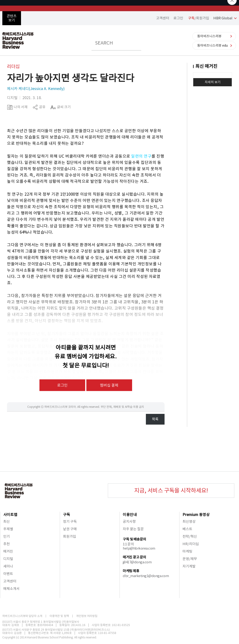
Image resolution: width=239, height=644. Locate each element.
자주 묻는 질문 (133, 529)
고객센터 (163, 18)
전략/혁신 (190, 536)
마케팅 (187, 551)
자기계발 (189, 566)
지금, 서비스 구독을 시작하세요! (171, 490)
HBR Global (223, 18)
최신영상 (189, 521)
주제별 (8, 529)
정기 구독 (70, 521)
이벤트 (8, 574)
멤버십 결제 (109, 385)
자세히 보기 (213, 82)
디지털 (8, 559)
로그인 (178, 18)
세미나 (8, 566)
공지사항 (129, 521)
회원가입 (70, 536)
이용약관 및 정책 (59, 616)
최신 (7, 521)
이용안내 (130, 515)
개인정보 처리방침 (87, 616)
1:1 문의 (128, 544)
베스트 (187, 529)
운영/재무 (190, 559)
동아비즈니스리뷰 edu (213, 45)
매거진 (8, 551)
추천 (7, 544)
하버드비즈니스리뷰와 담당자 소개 (22, 616)
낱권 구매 (70, 529)
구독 (67, 515)
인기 (7, 536)
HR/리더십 (191, 544)
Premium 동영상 (196, 515)
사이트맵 (10, 515)
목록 (155, 419)
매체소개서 (11, 589)
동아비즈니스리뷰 (209, 36)
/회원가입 (199, 18)
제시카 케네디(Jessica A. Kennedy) (36, 89)
